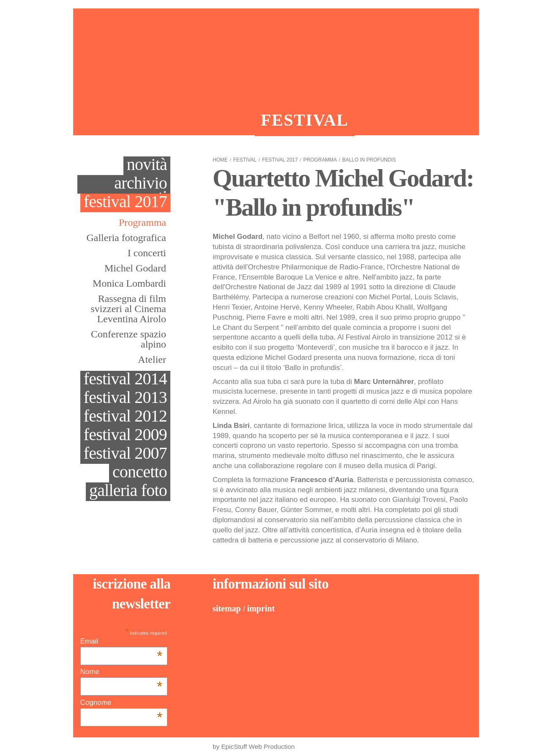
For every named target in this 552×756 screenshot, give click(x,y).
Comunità (422, 120)
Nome (122, 672)
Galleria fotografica (126, 238)
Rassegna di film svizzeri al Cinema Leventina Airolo (128, 309)
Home (220, 160)
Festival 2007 (125, 454)
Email (122, 641)
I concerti (147, 253)
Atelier (152, 359)
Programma (142, 222)
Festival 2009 (125, 435)
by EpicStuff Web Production (254, 746)
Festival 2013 (125, 398)
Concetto (140, 472)
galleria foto (128, 491)
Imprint (261, 608)
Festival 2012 (125, 417)
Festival (305, 120)
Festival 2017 (125, 202)
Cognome (122, 703)
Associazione (169, 120)
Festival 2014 (125, 379)
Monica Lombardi (129, 283)
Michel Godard (135, 268)
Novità (147, 165)
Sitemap (227, 608)
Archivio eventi (141, 184)
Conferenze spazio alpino (128, 339)
